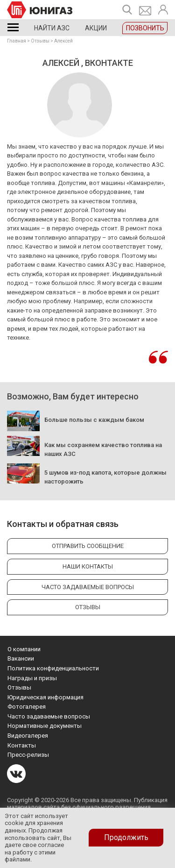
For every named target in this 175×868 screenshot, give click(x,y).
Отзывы (40, 41)
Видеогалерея (28, 736)
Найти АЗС (52, 28)
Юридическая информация (45, 697)
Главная (17, 41)
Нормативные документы (45, 726)
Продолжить (126, 837)
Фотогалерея (27, 707)
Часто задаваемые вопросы (49, 716)
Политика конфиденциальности (53, 668)
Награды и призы (32, 678)
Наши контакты (88, 566)
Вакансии (21, 658)
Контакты (22, 745)
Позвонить (145, 28)
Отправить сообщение (88, 546)
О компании (24, 649)
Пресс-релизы (28, 755)
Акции (96, 28)
